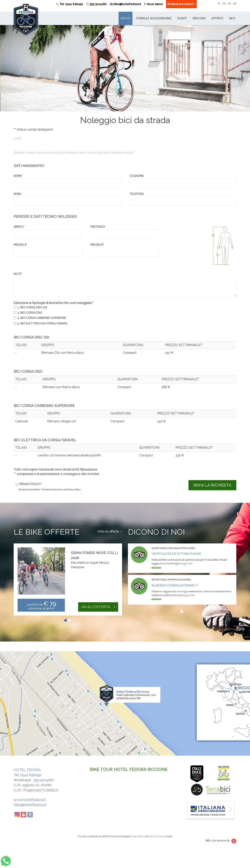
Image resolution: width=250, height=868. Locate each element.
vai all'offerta (98, 607)
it (219, 4)
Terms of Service (158, 836)
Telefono (137, 194)
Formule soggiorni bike (154, 18)
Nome (18, 176)
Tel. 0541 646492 (71, 4)
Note (18, 274)
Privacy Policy (137, 836)
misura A (20, 245)
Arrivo (19, 227)
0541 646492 (31, 775)
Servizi (125, 18)
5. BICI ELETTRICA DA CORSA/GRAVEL (43, 323)
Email (18, 194)
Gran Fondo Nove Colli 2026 (94, 555)
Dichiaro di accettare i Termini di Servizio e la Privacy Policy (50, 490)
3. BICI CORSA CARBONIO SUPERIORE (42, 318)
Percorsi (199, 18)
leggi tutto (187, 563)
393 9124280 (96, 4)
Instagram (17, 815)
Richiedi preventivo (181, 4)
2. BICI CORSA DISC (30, 313)
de (235, 4)
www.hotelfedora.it (30, 800)
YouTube (24, 815)
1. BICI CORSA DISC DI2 (32, 307)
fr (229, 4)
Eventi (182, 18)
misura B (97, 245)
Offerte (217, 18)
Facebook (30, 815)
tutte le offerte (110, 531)
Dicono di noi (156, 532)
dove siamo (155, 4)
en (224, 4)
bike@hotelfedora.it (127, 4)
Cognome (137, 176)
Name (17, 139)
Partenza (98, 227)
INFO (232, 18)
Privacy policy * (31, 484)
